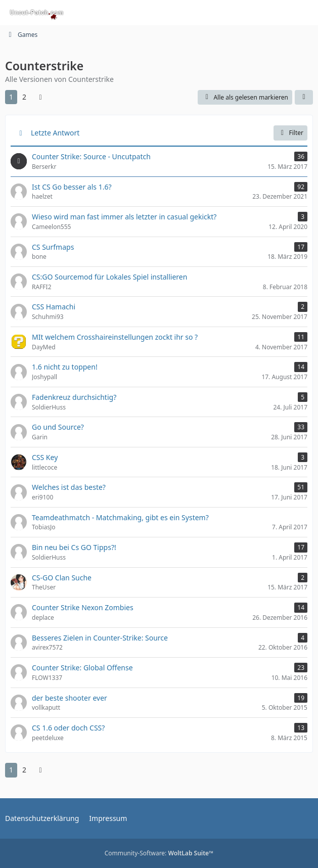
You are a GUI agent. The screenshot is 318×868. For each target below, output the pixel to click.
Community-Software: (159, 853)
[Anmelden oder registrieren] (280, 13)
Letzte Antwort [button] (55, 133)
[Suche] (254, 13)
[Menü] (305, 13)
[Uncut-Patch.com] (37, 13)
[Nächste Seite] (40, 97)
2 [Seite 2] (24, 97)
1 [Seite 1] (11, 97)
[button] (304, 98)
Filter (290, 133)
